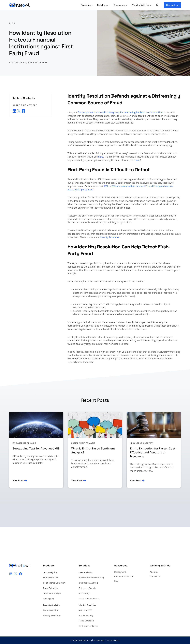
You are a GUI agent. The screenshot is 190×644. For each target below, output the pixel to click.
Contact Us (172, 5)
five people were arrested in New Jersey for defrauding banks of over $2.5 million (120, 112)
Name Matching (18, 63)
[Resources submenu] (121, 5)
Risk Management (37, 63)
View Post (18, 480)
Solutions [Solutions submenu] (103, 5)
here (101, 157)
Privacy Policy (113, 640)
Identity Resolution (110, 237)
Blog (12, 23)
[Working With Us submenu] (141, 5)
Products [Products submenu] (87, 5)
